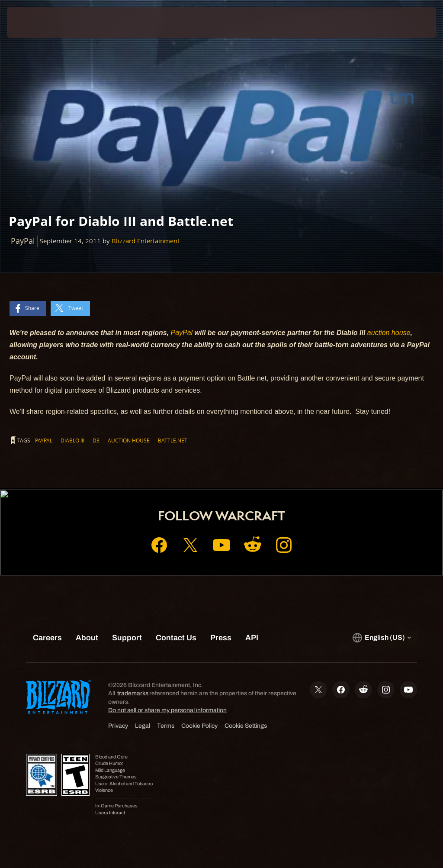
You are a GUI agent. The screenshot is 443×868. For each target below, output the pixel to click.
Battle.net (173, 440)
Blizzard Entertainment (146, 241)
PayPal (181, 333)
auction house (389, 333)
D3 (96, 440)
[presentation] (33, 23)
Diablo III (72, 440)
